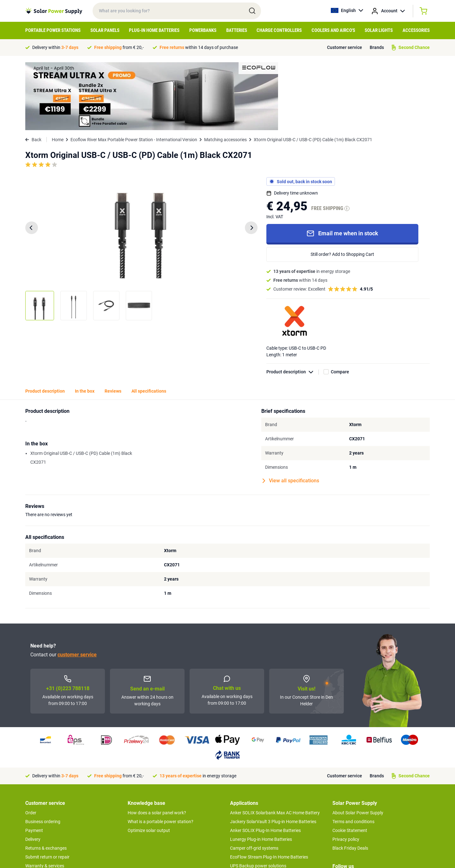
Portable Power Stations (53, 30)
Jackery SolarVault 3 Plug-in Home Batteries (273, 754)
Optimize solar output (149, 763)
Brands (377, 47)
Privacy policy (346, 771)
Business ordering (43, 754)
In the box (85, 323)
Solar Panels (105, 30)
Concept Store (39, 816)
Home (58, 72)
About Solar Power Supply (358, 745)
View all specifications (291, 413)
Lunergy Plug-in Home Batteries (261, 771)
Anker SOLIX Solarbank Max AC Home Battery (275, 745)
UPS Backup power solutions (258, 798)
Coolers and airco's (333, 30)
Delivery (33, 771)
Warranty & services (45, 798)
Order (31, 745)
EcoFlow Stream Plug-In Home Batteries (269, 789)
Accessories (416, 30)
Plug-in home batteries (154, 30)
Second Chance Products (50, 807)
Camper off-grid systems (254, 780)
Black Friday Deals (350, 780)
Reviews (113, 323)
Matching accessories (225, 72)
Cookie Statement (350, 763)
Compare (340, 304)
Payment (34, 763)
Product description (293, 304)
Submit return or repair (47, 789)
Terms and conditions (353, 754)
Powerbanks (203, 30)
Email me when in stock (342, 166)
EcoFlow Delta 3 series (252, 824)
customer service (77, 587)
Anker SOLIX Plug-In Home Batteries (265, 763)
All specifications (149, 323)
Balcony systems (247, 807)
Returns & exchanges (46, 780)
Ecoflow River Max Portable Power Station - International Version (134, 72)
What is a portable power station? (161, 754)
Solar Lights (379, 30)
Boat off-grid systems (251, 816)
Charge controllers (279, 30)
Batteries (237, 30)
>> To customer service (47, 828)
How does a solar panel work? (157, 745)
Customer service (345, 47)
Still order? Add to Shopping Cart (342, 186)
